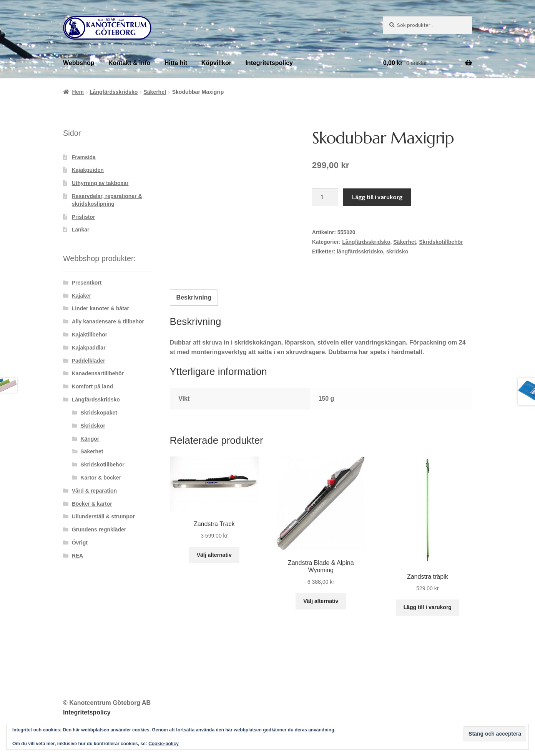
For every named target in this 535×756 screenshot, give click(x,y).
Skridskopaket (99, 413)
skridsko (397, 251)
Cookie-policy (164, 744)
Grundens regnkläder (99, 530)
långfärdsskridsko (360, 251)
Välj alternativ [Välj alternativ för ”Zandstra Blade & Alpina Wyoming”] (321, 601)
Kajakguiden (88, 170)
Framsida (84, 157)
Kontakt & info (129, 63)
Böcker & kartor (92, 504)
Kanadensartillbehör (98, 373)
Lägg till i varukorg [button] (428, 607)
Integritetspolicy (269, 63)
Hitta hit (176, 63)
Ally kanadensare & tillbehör (108, 321)
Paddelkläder (89, 361)
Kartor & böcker (101, 478)
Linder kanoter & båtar (101, 308)
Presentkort (87, 283)
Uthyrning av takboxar (100, 183)
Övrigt (80, 543)
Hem (78, 92)
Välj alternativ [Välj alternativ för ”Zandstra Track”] (214, 555)
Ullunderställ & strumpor (103, 516)
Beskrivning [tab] (194, 297)
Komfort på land (92, 386)
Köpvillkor (216, 63)
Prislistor (84, 217)
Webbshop (79, 63)
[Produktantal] (325, 197)
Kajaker (82, 296)
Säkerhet (155, 92)
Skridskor (93, 426)
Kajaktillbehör (90, 335)
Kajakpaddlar (89, 348)
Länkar (81, 230)
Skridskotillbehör (441, 242)
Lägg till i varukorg (377, 197)
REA (78, 556)
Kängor (90, 439)
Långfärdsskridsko (114, 92)
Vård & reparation (94, 491)
